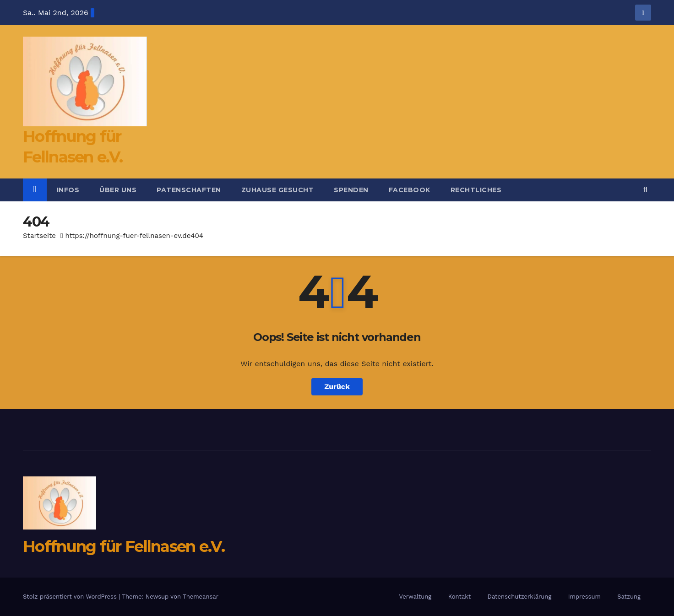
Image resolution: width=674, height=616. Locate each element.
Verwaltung (415, 597)
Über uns (118, 190)
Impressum (584, 597)
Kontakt (459, 597)
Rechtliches (476, 190)
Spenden (351, 190)
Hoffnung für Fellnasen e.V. (124, 546)
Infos (68, 190)
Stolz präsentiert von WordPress (71, 597)
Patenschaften (189, 190)
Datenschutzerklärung (520, 597)
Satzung (629, 597)
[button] (645, 190)
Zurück (337, 386)
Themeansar (201, 597)
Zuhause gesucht (278, 190)
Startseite (39, 236)
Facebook (410, 190)
